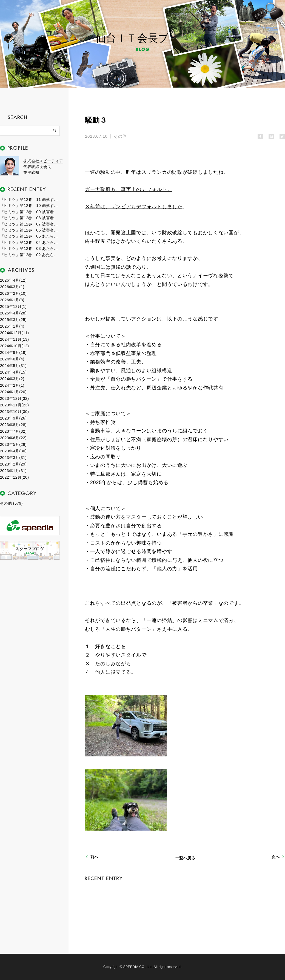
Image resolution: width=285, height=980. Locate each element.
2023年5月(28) (13, 444)
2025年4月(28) (13, 313)
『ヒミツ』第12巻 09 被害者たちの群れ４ (30, 212)
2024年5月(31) (13, 366)
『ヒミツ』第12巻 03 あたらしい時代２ (30, 248)
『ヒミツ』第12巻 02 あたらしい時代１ (30, 255)
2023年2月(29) (13, 464)
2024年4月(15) (13, 372)
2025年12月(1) (13, 307)
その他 (120, 136)
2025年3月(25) (13, 320)
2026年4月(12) (13, 280)
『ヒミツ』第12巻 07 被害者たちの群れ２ (30, 224)
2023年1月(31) (13, 471)
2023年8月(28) (13, 425)
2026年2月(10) (13, 293)
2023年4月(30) (13, 451)
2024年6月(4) (12, 359)
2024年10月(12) (14, 346)
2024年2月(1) (12, 385)
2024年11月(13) (14, 339)
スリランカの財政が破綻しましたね (183, 172)
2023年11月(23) (14, 405)
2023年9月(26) (13, 418)
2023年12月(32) (14, 398)
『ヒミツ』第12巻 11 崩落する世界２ (30, 200)
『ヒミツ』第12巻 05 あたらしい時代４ (30, 236)
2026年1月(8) (12, 300)
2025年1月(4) (12, 326)
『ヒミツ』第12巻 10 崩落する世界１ (30, 206)
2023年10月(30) (14, 412)
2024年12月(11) (14, 333)
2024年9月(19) (13, 352)
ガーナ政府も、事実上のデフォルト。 (129, 189)
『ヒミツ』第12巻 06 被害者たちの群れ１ (30, 230)
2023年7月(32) (13, 431)
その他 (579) (11, 503)
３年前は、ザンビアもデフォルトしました (134, 207)
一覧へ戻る (185, 858)
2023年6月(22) (13, 438)
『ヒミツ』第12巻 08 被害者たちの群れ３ (30, 218)
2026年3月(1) (12, 287)
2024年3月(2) (12, 379)
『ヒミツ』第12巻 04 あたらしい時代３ (30, 242)
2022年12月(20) (14, 477)
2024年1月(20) (13, 392)
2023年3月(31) (13, 458)
